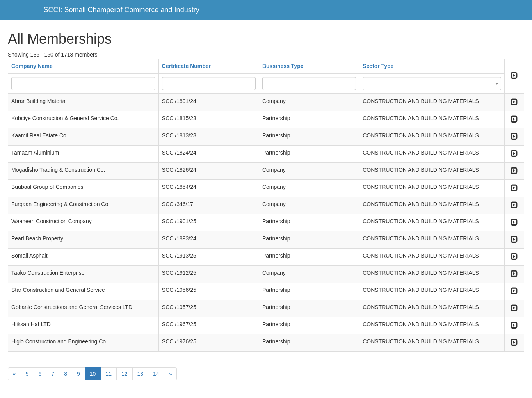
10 (93, 374)
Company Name (32, 66)
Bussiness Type (283, 66)
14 (156, 374)
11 (109, 374)
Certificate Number (186, 66)
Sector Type (378, 66)
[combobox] (432, 84)
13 (141, 374)
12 (125, 374)
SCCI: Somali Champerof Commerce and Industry (122, 10)
